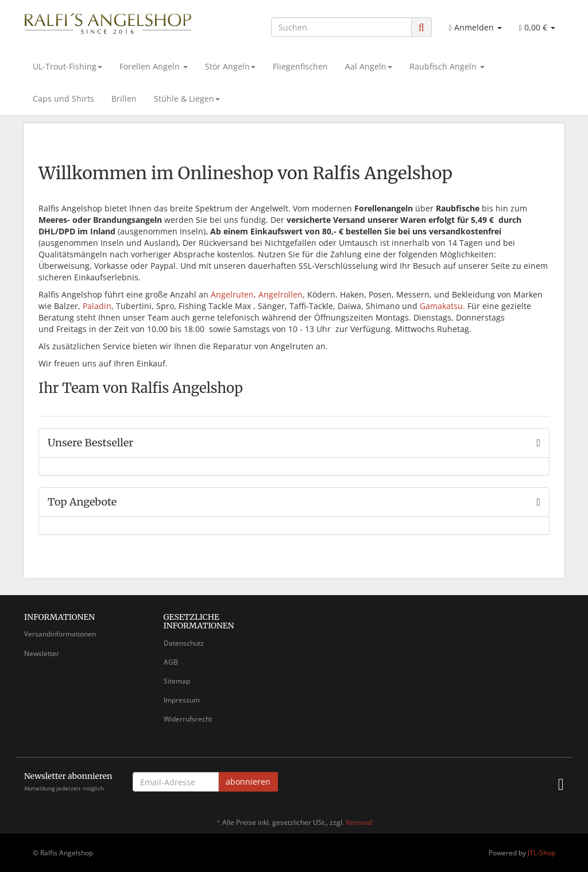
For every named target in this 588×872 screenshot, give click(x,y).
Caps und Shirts (63, 99)
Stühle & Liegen (187, 99)
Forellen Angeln (154, 66)
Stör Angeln (230, 66)
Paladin (97, 306)
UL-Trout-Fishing (67, 66)
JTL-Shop (541, 853)
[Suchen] (341, 27)
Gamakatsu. (442, 306)
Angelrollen (281, 294)
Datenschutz (184, 643)
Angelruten (232, 294)
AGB (171, 662)
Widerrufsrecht (188, 719)
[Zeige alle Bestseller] (538, 443)
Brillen (124, 99)
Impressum (182, 700)
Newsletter (42, 653)
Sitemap (177, 681)
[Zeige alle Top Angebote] (538, 502)
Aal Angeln (369, 66)
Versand (359, 822)
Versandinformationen (60, 634)
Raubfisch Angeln (447, 66)
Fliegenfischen (300, 66)
